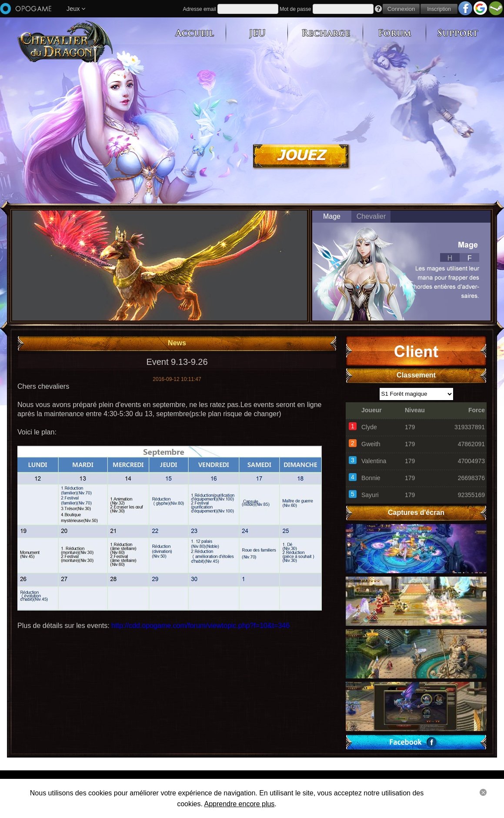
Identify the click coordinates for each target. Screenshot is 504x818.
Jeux (76, 9)
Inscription (439, 9)
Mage (332, 216)
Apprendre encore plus (239, 804)
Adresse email (200, 9)
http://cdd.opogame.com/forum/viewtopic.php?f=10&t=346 (200, 626)
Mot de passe (295, 9)
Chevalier (371, 216)
